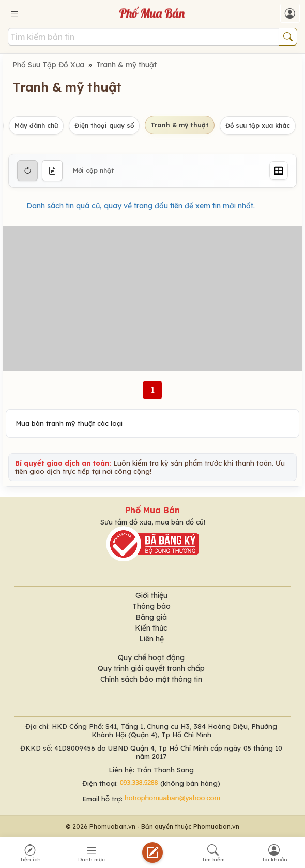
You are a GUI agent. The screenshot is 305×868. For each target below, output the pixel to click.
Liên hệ (151, 639)
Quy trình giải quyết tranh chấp (151, 668)
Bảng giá (151, 617)
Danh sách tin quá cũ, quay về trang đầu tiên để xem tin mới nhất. (141, 206)
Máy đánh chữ (36, 125)
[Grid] (279, 171)
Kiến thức (151, 628)
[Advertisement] (152, 298)
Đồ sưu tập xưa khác (258, 125)
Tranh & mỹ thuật (126, 65)
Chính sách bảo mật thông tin (151, 679)
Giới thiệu (151, 595)
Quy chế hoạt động (151, 657)
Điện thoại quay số (104, 125)
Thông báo (151, 606)
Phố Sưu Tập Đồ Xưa (48, 65)
